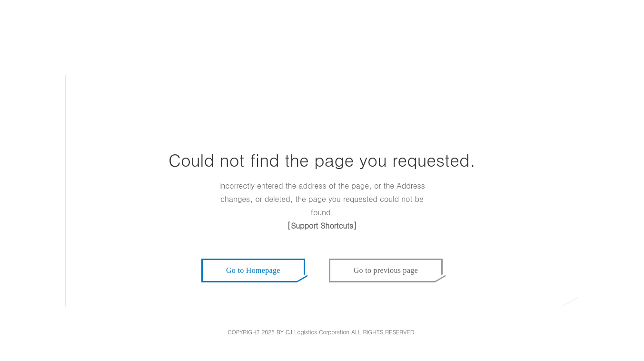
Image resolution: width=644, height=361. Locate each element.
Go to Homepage (253, 270)
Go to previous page (386, 270)
